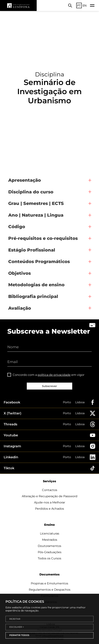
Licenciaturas (50, 533)
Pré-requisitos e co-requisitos (43, 238)
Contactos (50, 490)
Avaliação (20, 308)
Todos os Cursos (49, 558)
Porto (67, 402)
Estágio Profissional (32, 250)
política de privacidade (54, 375)
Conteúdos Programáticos (39, 261)
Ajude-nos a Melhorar (50, 502)
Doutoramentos (49, 546)
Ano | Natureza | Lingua (36, 215)
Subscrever (49, 386)
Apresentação (25, 180)
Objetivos (20, 273)
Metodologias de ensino (36, 285)
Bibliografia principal (33, 296)
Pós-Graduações (50, 552)
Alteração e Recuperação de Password (50, 496)
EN (85, 5)
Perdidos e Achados (49, 509)
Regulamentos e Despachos (50, 590)
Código (17, 227)
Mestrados (50, 540)
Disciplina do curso (31, 192)
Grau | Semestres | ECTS (36, 203)
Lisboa (80, 402)
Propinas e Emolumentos (49, 583)
